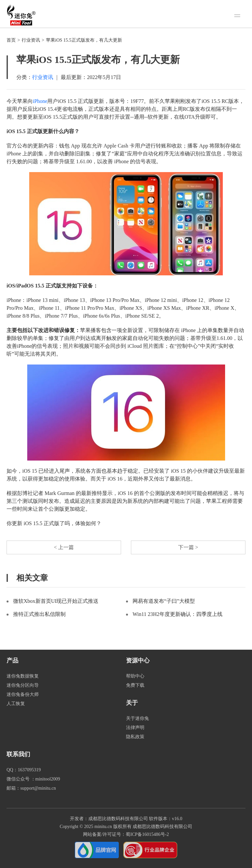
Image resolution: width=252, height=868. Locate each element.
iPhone (40, 101)
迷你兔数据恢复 (23, 676)
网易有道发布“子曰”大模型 (164, 601)
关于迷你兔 (137, 718)
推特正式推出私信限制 (39, 614)
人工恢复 (16, 704)
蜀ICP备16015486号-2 (147, 834)
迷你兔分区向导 (23, 685)
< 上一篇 (64, 547)
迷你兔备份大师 (23, 694)
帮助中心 (135, 676)
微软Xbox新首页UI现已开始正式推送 (56, 601)
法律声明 (135, 728)
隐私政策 (135, 737)
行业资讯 (31, 40)
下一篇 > (188, 547)
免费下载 (135, 685)
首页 (11, 40)
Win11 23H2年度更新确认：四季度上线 (178, 614)
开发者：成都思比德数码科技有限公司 (109, 819)
